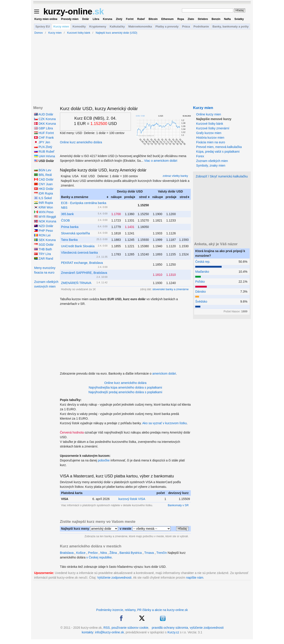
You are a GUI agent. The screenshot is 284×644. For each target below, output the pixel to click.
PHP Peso (43, 231)
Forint (130, 19)
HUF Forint (44, 133)
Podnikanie (201, 26)
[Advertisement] (125, 337)
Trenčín (162, 553)
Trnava (149, 553)
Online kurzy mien (209, 114)
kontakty (87, 632)
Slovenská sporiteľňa (75, 233)
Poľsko (200, 282)
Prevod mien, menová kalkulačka (219, 147)
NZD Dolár (44, 226)
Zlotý (119, 19)
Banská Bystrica (130, 553)
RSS (107, 628)
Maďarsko (202, 272)
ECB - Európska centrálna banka (84, 203)
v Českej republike (99, 557)
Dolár (86, 19)
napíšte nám (195, 578)
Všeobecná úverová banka (79, 253)
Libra (96, 19)
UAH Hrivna (45, 156)
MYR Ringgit (45, 217)
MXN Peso (44, 212)
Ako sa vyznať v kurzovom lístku (165, 423)
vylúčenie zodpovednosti (207, 628)
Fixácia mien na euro (211, 142)
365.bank (67, 214)
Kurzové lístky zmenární (213, 128)
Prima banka (70, 227)
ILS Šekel (43, 198)
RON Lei (42, 235)
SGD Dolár (44, 245)
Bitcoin (153, 19)
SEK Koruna (45, 240)
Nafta (227, 19)
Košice (81, 553)
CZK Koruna (45, 119)
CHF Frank (44, 138)
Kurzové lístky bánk (210, 124)
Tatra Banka (69, 240)
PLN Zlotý (43, 147)
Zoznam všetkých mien (212, 161)
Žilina (113, 553)
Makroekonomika (140, 26)
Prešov (93, 553)
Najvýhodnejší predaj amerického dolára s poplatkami (125, 392)
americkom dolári (164, 374)
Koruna (108, 19)
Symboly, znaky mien (211, 165)
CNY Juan (43, 184)
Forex (200, 156)
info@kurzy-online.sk (109, 632)
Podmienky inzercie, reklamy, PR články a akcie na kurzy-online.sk (142, 610)
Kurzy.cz (173, 632)
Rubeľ (141, 19)
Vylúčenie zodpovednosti (114, 578)
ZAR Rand (44, 259)
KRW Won (44, 207)
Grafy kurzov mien (209, 133)
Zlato (191, 19)
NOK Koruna (45, 221)
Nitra (104, 553)
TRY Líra (42, 254)
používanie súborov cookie (130, 628)
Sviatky (239, 19)
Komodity (79, 26)
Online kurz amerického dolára (81, 142)
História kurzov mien (210, 138)
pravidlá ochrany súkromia (170, 628)
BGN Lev (43, 170)
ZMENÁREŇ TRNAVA (76, 283)
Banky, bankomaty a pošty (230, 26)
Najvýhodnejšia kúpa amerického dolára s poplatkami (125, 387)
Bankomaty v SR (178, 505)
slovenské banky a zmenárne (171, 289)
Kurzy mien (61, 26)
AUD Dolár (44, 114)
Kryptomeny (98, 26)
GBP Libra (43, 128)
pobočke (104, 460)
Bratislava (67, 553)
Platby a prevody (167, 26)
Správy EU (43, 26)
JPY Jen (42, 142)
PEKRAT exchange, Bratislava (82, 263)
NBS (64, 208)
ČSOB (65, 220)
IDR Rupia (43, 193)
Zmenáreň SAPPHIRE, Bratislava (84, 273)
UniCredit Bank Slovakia (78, 246)
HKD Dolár (44, 189)
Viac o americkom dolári (161, 161)
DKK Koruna (45, 124)
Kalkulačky (117, 26)
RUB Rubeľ (44, 152)
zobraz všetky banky (175, 176)
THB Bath (43, 249)
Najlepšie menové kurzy (214, 119)
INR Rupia (43, 203)
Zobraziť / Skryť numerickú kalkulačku (222, 176)
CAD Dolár (44, 179)
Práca (186, 26)
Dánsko (200, 292)
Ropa (181, 19)
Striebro (203, 19)
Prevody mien (70, 19)
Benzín (216, 19)
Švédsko (201, 302)
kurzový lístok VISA (132, 499)
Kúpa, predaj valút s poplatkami (218, 152)
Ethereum (167, 19)
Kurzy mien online (46, 19)
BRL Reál (43, 175)
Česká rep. (203, 262)
